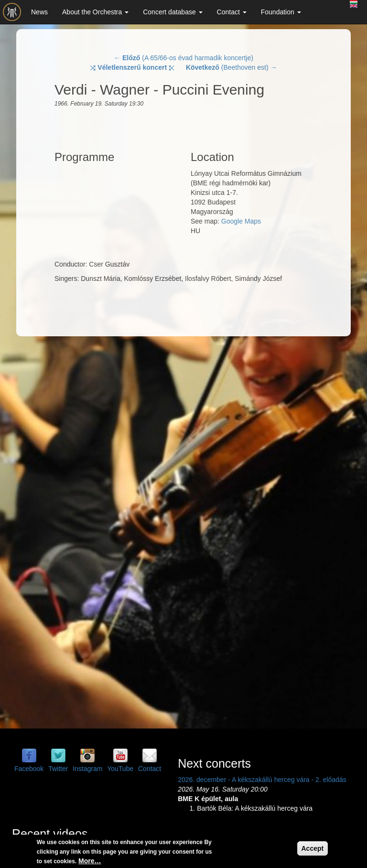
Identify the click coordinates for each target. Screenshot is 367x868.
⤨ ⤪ (132, 67)
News (39, 12)
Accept (313, 848)
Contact (232, 12)
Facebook (29, 769)
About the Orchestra (95, 12)
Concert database (173, 12)
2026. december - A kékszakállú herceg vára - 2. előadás (262, 780)
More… (90, 861)
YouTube (120, 769)
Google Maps (241, 221)
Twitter (58, 769)
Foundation (281, 12)
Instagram (87, 769)
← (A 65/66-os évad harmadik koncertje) (183, 58)
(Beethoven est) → (232, 67)
